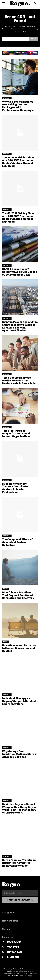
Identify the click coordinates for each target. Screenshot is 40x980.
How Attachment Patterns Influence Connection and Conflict (19, 648)
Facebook (14, 942)
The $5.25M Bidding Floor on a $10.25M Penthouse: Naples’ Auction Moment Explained (18, 162)
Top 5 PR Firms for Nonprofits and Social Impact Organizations (16, 434)
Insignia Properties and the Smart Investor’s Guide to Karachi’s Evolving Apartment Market (20, 326)
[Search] (34, 39)
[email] (20, 893)
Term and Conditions (19, 976)
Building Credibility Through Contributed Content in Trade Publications (16, 488)
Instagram (15, 952)
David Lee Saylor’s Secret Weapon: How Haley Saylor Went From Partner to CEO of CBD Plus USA (19, 808)
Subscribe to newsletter (20, 900)
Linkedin (13, 957)
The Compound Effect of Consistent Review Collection (17, 542)
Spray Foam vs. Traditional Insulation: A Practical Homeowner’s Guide (19, 863)
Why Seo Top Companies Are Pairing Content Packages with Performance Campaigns (18, 106)
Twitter (13, 947)
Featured (7, 856)
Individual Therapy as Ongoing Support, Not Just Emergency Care (19, 701)
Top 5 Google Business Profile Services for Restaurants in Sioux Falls (19, 380)
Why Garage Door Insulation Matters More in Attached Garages (20, 754)
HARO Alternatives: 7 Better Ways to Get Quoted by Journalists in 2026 (20, 272)
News (5, 589)
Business (7, 98)
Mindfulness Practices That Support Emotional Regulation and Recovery (18, 595)
